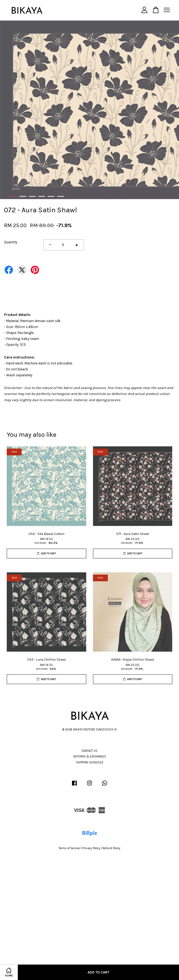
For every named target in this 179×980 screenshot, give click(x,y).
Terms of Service (69, 848)
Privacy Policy (91, 848)
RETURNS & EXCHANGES (90, 757)
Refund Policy (111, 848)
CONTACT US (89, 751)
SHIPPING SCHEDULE (90, 762)
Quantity (11, 242)
